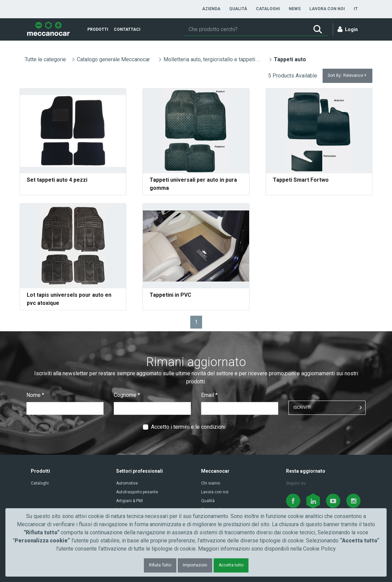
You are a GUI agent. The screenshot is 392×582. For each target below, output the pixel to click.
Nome (35, 395)
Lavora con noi (215, 492)
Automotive (127, 483)
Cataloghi (40, 483)
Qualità (208, 501)
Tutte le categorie (45, 59)
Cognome (127, 395)
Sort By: (347, 76)
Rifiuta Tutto (160, 565)
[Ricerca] (246, 29)
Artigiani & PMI (129, 501)
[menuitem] (211, 9)
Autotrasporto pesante (137, 492)
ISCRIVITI (302, 407)
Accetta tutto (231, 565)
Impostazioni (195, 565)
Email (209, 395)
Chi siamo (211, 483)
